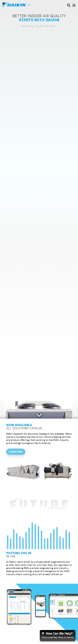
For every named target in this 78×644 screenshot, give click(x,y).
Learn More (16, 452)
